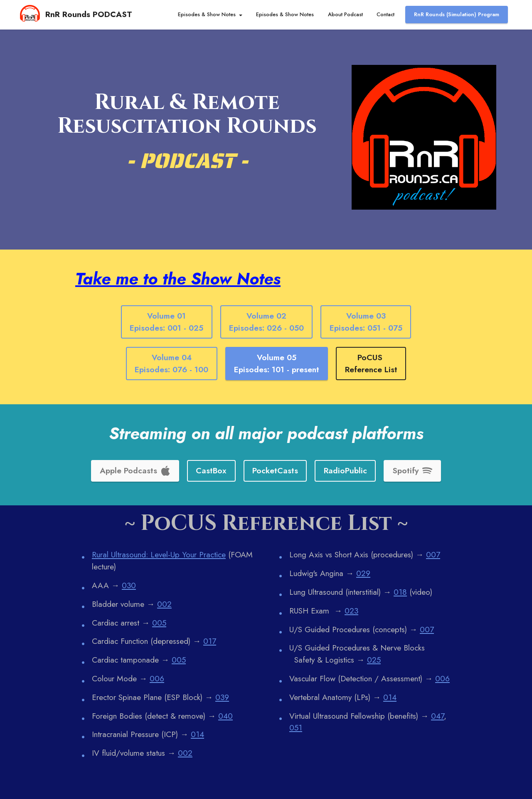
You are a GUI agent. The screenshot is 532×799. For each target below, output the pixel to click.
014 (197, 734)
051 (296, 727)
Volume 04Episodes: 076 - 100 (171, 363)
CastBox (211, 470)
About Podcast (345, 14)
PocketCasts (275, 470)
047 (437, 716)
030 (129, 585)
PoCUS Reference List (371, 363)
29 (366, 573)
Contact (385, 14)
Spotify (412, 470)
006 (157, 678)
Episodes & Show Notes (207, 14)
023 (351, 611)
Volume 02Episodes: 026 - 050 (266, 322)
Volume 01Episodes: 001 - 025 (166, 322)
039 (222, 697)
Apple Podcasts (135, 470)
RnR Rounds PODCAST (89, 14)
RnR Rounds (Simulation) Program (457, 14)
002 (164, 604)
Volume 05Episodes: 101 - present (277, 363)
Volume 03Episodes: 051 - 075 (366, 322)
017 (210, 641)
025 (374, 660)
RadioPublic (345, 470)
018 (400, 592)
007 (433, 554)
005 (159, 623)
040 (225, 716)
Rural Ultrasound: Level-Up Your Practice (159, 554)
